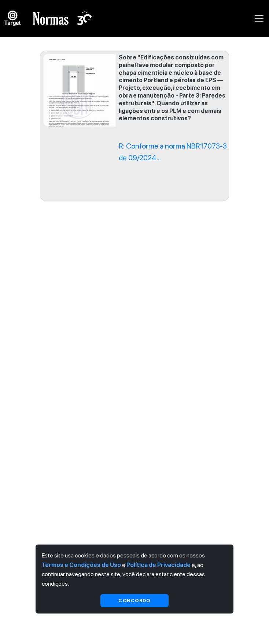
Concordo (134, 601)
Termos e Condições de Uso (81, 565)
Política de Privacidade (159, 565)
